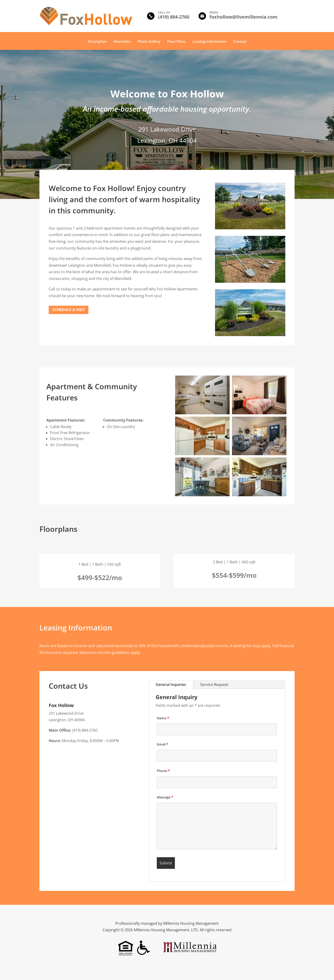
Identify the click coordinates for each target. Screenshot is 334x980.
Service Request (214, 685)
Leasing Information (209, 42)
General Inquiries (171, 685)
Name (163, 718)
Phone (163, 771)
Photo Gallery (149, 42)
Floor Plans (176, 42)
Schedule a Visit (69, 310)
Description (97, 42)
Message (165, 797)
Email (163, 744)
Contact (240, 42)
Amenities (122, 42)
